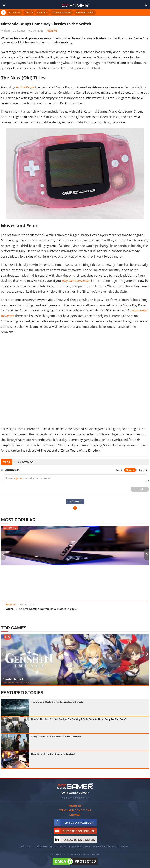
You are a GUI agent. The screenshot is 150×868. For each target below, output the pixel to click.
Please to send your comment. (28, 478)
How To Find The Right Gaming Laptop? (53, 754)
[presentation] (14, 462)
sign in (18, 478)
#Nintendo (25, 462)
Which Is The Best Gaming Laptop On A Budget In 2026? (41, 609)
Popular (143, 470)
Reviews (52, 31)
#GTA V (29, 12)
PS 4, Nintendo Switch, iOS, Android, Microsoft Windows (28, 682)
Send (140, 489)
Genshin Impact (13, 679)
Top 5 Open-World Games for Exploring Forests (57, 702)
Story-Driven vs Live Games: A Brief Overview (56, 737)
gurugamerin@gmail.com (77, 798)
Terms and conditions (75, 810)
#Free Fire (42, 12)
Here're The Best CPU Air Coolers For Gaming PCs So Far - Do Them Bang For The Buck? (79, 719)
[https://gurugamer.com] (75, 786)
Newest (130, 470)
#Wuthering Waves (62, 12)
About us (75, 806)
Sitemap (75, 815)
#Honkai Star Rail (85, 12)
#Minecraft (15, 12)
